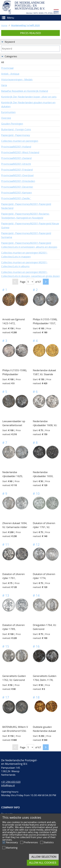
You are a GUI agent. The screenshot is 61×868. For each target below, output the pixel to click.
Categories (11, 56)
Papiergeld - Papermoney (16, 135)
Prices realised (30, 33)
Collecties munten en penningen (20, 141)
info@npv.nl (8, 785)
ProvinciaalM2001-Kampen (16, 193)
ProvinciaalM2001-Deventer (17, 187)
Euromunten (8, 112)
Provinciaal (7, 68)
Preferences (31, 842)
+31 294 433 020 (11, 782)
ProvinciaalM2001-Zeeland (16, 158)
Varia (4, 85)
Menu (11, 18)
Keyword (10, 42)
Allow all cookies (43, 863)
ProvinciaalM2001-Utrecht (16, 164)
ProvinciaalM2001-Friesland (17, 170)
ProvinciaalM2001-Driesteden (18, 181)
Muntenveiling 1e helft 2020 (25, 25)
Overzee (6, 118)
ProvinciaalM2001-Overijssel (17, 175)
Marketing (12, 848)
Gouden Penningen (12, 124)
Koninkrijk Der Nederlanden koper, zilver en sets (29, 97)
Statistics (49, 842)
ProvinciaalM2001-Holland (16, 147)
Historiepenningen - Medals (17, 79)
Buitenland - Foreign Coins (16, 129)
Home (4, 25)
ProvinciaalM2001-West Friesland (20, 152)
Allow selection (44, 857)
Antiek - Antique (10, 74)
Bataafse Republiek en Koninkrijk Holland (25, 91)
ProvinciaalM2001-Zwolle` (16, 198)
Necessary (12, 842)
